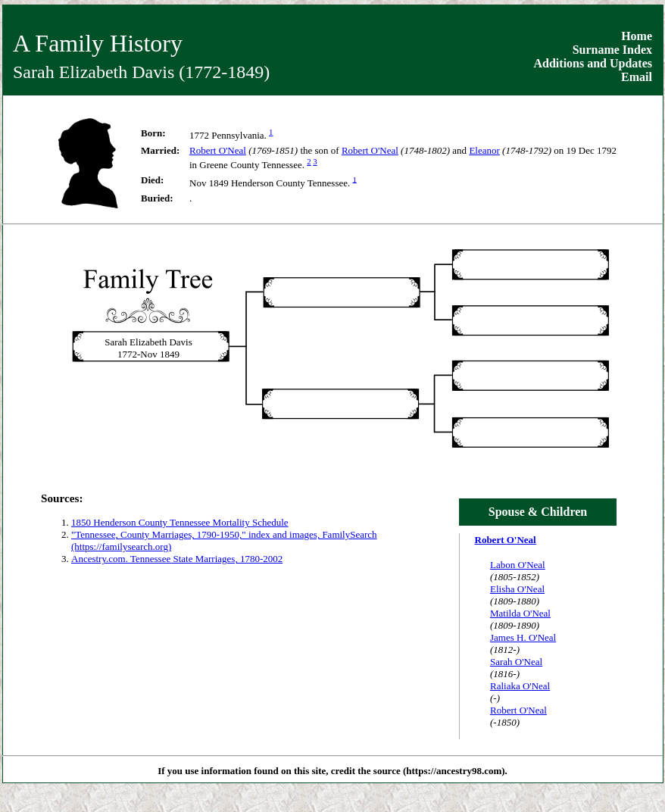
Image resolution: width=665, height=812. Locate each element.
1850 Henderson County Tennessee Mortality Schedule (180, 522)
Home (637, 36)
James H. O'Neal (523, 637)
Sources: (62, 498)
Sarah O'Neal (516, 662)
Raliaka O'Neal (520, 686)
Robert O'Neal (218, 150)
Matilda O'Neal (520, 613)
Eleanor (484, 150)
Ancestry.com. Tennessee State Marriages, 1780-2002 (177, 559)
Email (637, 77)
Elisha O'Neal (517, 589)
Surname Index (612, 50)
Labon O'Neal (518, 565)
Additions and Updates (593, 63)
